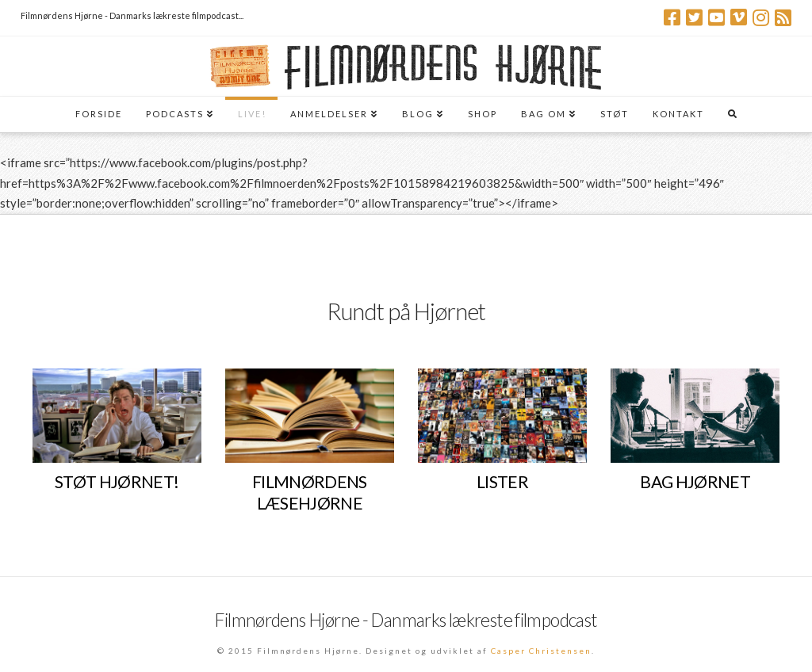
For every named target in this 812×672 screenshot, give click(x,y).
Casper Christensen (541, 651)
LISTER (502, 481)
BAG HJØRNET (695, 481)
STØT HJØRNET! (117, 481)
